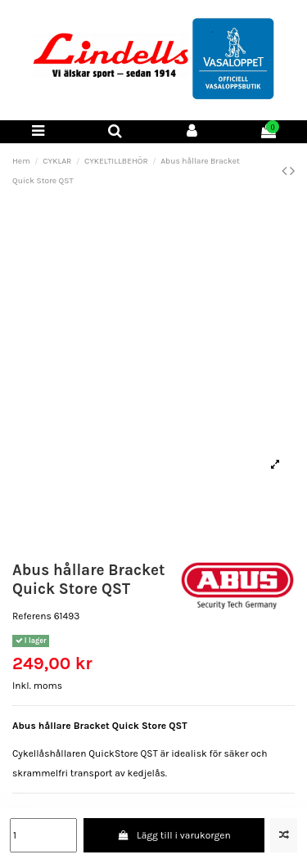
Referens (32, 616)
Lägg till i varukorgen (174, 835)
